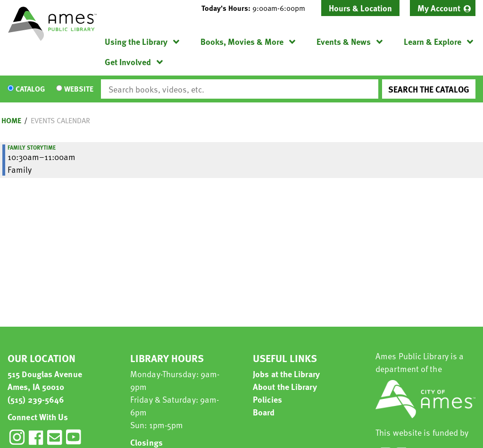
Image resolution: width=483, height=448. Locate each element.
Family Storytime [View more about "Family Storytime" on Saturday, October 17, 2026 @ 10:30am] (32, 147)
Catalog (30, 89)
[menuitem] (443, 8)
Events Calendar (60, 120)
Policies (267, 399)
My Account (439, 8)
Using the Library (136, 41)
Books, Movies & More (242, 41)
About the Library (285, 386)
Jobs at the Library (286, 374)
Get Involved (128, 62)
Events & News (344, 41)
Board (264, 412)
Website (79, 89)
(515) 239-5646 (36, 399)
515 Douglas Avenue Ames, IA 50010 (45, 380)
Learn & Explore (433, 41)
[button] (257, 8)
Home (11, 120)
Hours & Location (360, 8)
